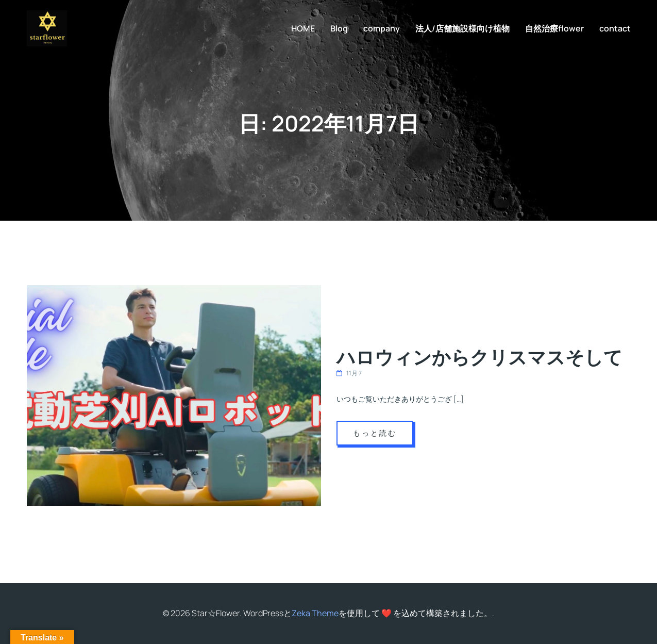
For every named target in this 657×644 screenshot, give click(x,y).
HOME (303, 28)
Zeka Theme (315, 613)
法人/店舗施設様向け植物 (462, 28)
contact (615, 28)
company (382, 28)
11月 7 (349, 373)
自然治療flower (554, 28)
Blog (339, 28)
